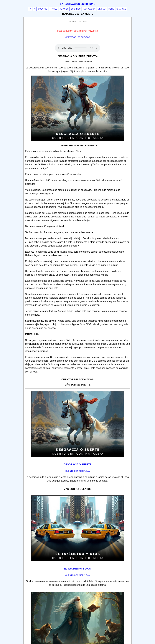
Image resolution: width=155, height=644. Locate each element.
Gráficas (121, 9)
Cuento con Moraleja (78, 471)
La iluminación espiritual (77, 4)
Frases (53, 9)
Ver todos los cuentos (77, 37)
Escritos (76, 9)
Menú (111, 9)
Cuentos (43, 9)
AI (35, 9)
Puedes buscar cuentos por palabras (77, 31)
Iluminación (89, 9)
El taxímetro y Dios (77, 569)
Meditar (102, 9)
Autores (64, 9)
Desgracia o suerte (77, 464)
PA (30, 9)
